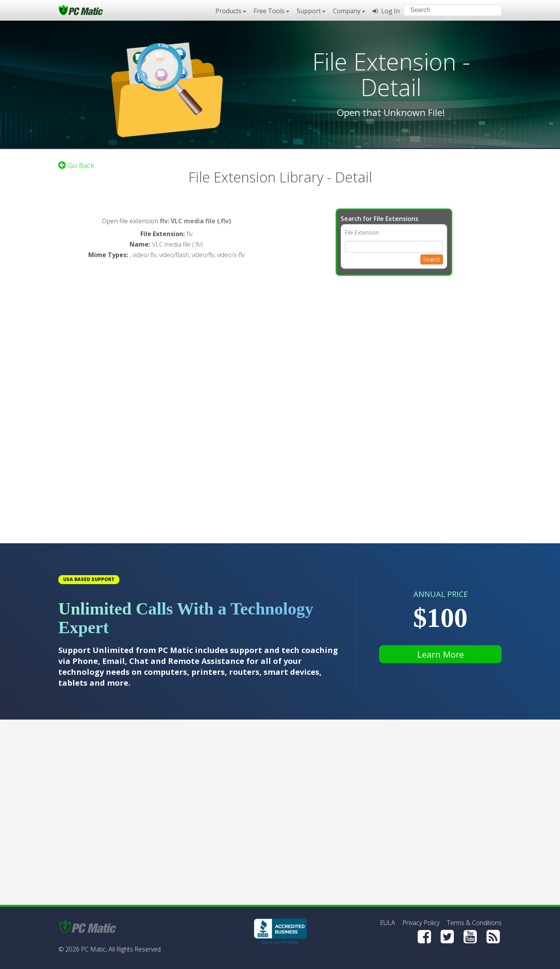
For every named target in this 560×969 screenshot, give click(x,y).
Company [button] (349, 11)
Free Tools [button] (271, 11)
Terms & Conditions (474, 923)
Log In (386, 11)
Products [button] (231, 11)
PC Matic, (94, 949)
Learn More (441, 654)
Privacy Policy (421, 923)
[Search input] (447, 11)
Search (432, 257)
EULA (388, 923)
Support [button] (311, 11)
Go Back (76, 163)
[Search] (489, 10)
